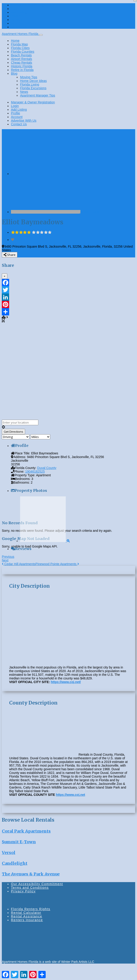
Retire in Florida (22, 70)
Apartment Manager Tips (38, 95)
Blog (14, 73)
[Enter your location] (20, 422)
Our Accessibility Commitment (37, 884)
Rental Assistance (27, 916)
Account (17, 20)
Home (15, 41)
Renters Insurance (27, 920)
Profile (16, 16)
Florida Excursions (33, 88)
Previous (8, 557)
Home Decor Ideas (33, 81)
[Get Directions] (13, 432)
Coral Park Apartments (26, 831)
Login (15, 9)
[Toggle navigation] (41, 35)
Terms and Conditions (30, 888)
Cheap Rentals (22, 63)
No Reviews (20, 236)
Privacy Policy (23, 891)
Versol (9, 853)
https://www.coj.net (71, 795)
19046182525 (35, 472)
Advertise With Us (24, 23)
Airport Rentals (22, 59)
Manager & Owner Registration (33, 5)
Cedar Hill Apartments (19, 564)
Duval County (90, 212)
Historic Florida (22, 66)
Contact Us (19, 27)
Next (5, 560)
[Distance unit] (40, 437)
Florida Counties (23, 52)
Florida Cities (20, 48)
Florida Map (19, 44)
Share (10, 255)
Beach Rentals (21, 55)
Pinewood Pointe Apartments (57, 564)
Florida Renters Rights (31, 909)
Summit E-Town (19, 842)
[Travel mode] (16, 437)
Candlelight (15, 863)
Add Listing (19, 12)
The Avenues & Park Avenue (31, 874)
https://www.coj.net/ (66, 682)
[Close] (135, 1)
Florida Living (30, 84)
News (24, 92)
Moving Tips (29, 77)
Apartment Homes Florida (20, 34)
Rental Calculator (26, 913)
